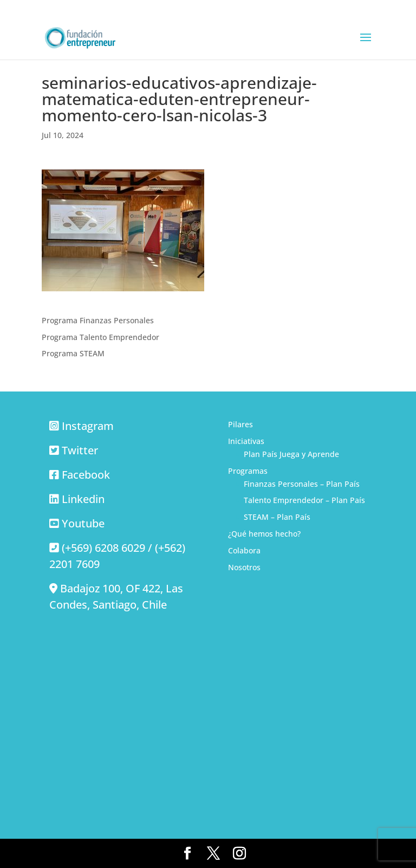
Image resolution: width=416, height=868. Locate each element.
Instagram (88, 426)
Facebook (86, 475)
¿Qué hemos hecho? (264, 534)
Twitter (80, 450)
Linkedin (83, 499)
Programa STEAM (73, 353)
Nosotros (244, 567)
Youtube (83, 523)
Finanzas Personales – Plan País (302, 484)
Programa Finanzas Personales (98, 320)
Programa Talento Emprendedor (100, 337)
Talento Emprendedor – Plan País (304, 500)
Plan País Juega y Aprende (291, 454)
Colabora (244, 550)
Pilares (240, 424)
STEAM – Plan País (277, 517)
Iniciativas (246, 441)
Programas (248, 471)
